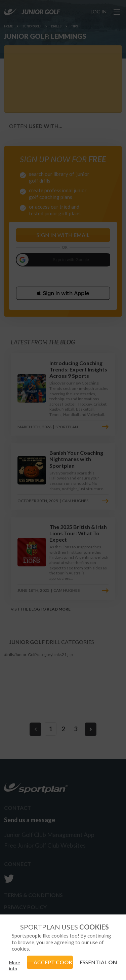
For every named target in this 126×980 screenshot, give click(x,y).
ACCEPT (53, 962)
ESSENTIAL (98, 962)
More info (15, 965)
